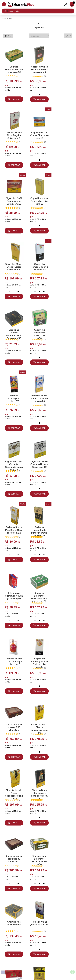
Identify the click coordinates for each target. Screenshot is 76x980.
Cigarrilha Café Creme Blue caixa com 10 (13, 132)
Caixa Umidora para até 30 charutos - (13, 583)
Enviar (54, 853)
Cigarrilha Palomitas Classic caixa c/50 (13, 261)
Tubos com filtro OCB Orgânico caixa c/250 (13, 777)
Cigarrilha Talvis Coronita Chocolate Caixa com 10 (13, 326)
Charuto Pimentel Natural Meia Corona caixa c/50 (62, 712)
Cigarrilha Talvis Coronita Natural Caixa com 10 (37, 326)
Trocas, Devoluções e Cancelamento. (38, 906)
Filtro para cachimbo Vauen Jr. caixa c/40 (37, 390)
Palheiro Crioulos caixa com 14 (62, 648)
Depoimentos (38, 914)
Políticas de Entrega (38, 910)
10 (43, 820)
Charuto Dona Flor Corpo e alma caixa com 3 (62, 519)
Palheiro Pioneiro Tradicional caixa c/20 (37, 777)
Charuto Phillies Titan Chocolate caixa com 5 (37, 68)
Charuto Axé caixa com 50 (62, 582)
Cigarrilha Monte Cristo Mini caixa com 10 (62, 132)
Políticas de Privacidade (38, 901)
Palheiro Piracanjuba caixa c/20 (37, 261)
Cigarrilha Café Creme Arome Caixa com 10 (37, 132)
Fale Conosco (38, 936)
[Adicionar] (18, 93)
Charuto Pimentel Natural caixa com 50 (13, 68)
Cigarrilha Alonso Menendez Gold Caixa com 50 (62, 197)
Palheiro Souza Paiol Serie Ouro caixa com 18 (62, 326)
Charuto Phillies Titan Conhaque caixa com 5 (13, 455)
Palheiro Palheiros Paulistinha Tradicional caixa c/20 (62, 777)
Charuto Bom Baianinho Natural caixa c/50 (37, 583)
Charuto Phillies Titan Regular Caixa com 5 (62, 68)
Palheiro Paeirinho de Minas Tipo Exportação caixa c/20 (13, 712)
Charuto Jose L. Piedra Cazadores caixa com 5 (37, 519)
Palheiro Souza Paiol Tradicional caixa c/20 (62, 261)
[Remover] (9, 93)
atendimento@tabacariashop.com (38, 932)
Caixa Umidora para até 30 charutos (62, 455)
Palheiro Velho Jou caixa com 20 (13, 648)
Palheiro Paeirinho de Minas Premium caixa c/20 (13, 390)
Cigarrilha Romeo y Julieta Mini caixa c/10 (37, 197)
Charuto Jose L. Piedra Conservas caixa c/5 (13, 519)
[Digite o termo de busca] (41, 11)
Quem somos (38, 897)
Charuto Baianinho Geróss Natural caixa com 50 (62, 390)
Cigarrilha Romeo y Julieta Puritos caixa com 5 (37, 455)
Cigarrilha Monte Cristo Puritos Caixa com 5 (13, 197)
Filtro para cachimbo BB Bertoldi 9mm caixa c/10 (37, 648)
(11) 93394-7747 (38, 928)
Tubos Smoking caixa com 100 (37, 711)
